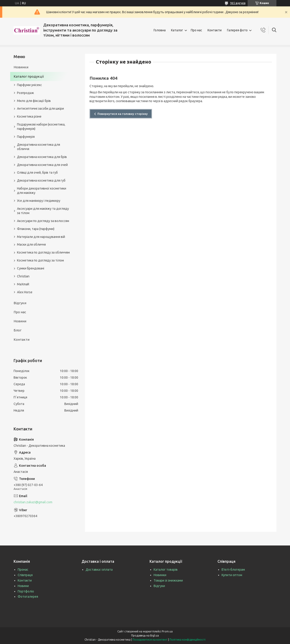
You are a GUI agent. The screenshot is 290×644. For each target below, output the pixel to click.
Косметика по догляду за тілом (40, 260)
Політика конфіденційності (187, 640)
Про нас (196, 30)
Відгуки (20, 303)
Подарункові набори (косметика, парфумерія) (41, 127)
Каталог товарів (166, 570)
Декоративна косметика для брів (42, 157)
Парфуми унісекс (29, 85)
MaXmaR (23, 284)
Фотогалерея (28, 597)
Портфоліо (26, 591)
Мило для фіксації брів (34, 101)
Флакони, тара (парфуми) (36, 229)
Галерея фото (237, 30)
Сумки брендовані (31, 268)
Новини (20, 321)
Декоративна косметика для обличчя (39, 147)
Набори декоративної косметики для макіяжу (42, 191)
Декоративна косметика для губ (41, 180)
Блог (18, 330)
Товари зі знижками (168, 580)
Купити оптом (232, 575)
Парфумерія (26, 137)
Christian (23, 276)
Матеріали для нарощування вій (41, 237)
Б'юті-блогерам (233, 570)
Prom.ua (167, 631)
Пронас (23, 570)
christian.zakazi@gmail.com (33, 502)
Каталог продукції (29, 76)
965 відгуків (238, 3)
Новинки (21, 67)
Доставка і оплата (99, 570)
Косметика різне (29, 116)
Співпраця (25, 575)
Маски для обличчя (31, 244)
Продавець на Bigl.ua (145, 635)
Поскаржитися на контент (150, 640)
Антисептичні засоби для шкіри (40, 109)
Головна (160, 30)
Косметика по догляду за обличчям (43, 252)
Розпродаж (25, 93)
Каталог (177, 30)
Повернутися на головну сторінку (123, 114)
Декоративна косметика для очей (42, 165)
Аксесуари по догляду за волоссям (43, 221)
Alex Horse (25, 292)
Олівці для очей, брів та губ (37, 173)
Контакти (215, 30)
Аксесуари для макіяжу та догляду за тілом (43, 211)
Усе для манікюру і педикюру (39, 201)
